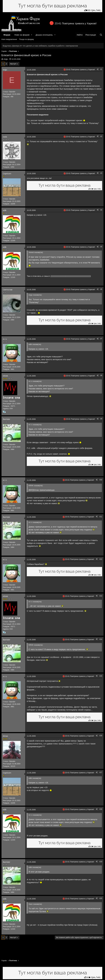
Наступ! (13, 64)
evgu (6, 59)
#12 (101, 559)
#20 (101, 898)
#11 (101, 517)
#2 (101, 136)
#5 (101, 247)
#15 (101, 676)
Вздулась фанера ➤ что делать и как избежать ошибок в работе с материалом (40, 46)
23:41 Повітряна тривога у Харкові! (76, 23)
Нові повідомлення (9, 39)
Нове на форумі (22, 35)
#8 (101, 375)
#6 (101, 289)
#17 (101, 772)
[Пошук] (101, 35)
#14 (101, 639)
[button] (32, 35)
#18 (101, 809)
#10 (101, 480)
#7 (101, 339)
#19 (101, 862)
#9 (101, 419)
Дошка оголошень (44, 35)
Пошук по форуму (27, 39)
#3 (101, 173)
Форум (7, 35)
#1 (101, 69)
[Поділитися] (98, 69)
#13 (101, 596)
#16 (101, 736)
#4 (101, 210)
